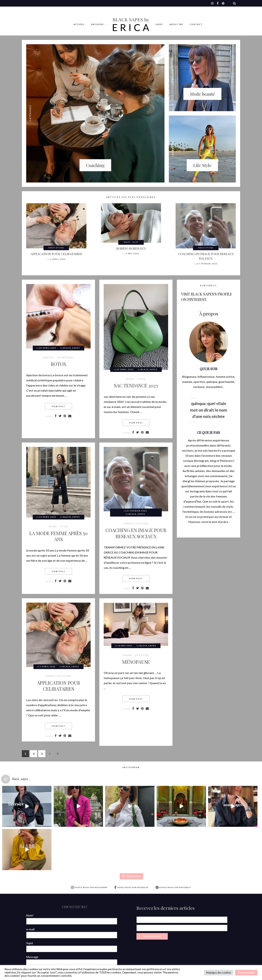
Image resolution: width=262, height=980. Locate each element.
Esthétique (65, 358)
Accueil (79, 24)
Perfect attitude (56, 248)
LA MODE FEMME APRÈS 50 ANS (58, 536)
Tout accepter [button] (246, 972)
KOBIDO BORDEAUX (131, 248)
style (142, 379)
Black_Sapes (72, 348)
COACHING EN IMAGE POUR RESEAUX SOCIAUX (206, 256)
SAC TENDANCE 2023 (136, 385)
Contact (196, 24)
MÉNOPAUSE (136, 662)
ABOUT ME (176, 24)
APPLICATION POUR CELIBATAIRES (56, 254)
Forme (127, 655)
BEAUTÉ (127, 242)
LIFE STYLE (142, 655)
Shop (159, 24)
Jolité (135, 242)
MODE (130, 379)
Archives (98, 24)
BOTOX (58, 364)
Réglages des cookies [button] (219, 973)
